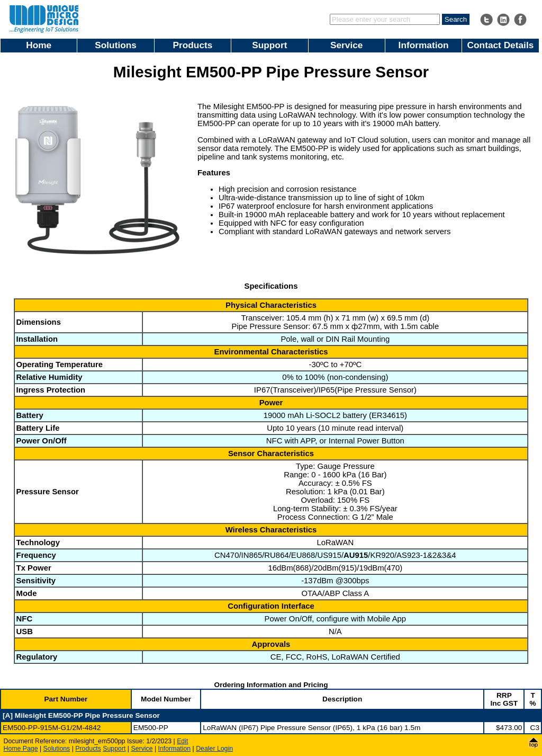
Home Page (21, 749)
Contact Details (501, 45)
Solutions (116, 45)
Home (39, 45)
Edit (182, 741)
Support (269, 45)
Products (193, 45)
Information (424, 45)
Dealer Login (214, 749)
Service (346, 45)
